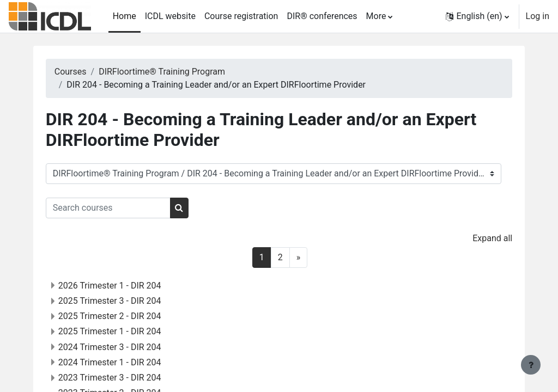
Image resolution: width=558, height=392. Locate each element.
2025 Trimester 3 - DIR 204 (128, 301)
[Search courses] (126, 208)
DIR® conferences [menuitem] (322, 16)
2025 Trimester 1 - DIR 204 (128, 331)
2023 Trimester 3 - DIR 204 (128, 378)
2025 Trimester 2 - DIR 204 (128, 316)
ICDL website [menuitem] (170, 16)
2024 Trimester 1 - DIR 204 (128, 362)
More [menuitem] (376, 16)
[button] (477, 16)
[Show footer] (531, 365)
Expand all (474, 238)
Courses (89, 72)
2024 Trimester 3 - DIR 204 (128, 347)
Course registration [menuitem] (241, 16)
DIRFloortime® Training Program (180, 72)
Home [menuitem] (125, 16)
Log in (538, 16)
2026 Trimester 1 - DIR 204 (128, 286)
